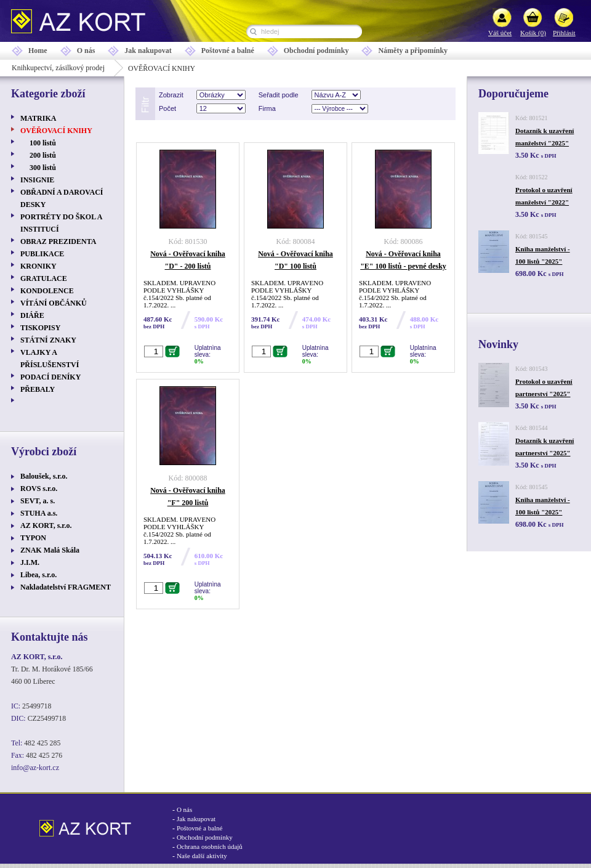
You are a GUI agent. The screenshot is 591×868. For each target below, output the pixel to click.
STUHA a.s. (39, 513)
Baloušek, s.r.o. (44, 476)
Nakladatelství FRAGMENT (66, 587)
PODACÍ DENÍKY (50, 377)
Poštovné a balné (228, 51)
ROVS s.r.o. (39, 489)
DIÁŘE (32, 315)
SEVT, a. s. (38, 501)
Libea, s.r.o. (38, 575)
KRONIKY (38, 266)
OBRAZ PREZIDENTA (58, 241)
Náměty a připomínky (413, 51)
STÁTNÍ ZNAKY (48, 340)
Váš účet (500, 33)
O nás (86, 51)
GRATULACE (44, 278)
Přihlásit (564, 33)
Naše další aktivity (202, 856)
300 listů (43, 168)
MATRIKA (38, 118)
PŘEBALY (38, 389)
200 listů (43, 155)
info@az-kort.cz (35, 768)
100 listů (43, 143)
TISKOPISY (40, 328)
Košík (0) (533, 33)
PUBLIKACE (42, 254)
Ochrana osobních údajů (210, 846)
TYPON (33, 538)
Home (38, 51)
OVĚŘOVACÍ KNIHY (56, 131)
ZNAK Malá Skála (50, 550)
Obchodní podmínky (316, 51)
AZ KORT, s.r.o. (46, 525)
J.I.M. (30, 562)
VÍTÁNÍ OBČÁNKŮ (54, 303)
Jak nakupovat (148, 51)
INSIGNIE (37, 180)
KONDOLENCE (47, 291)
